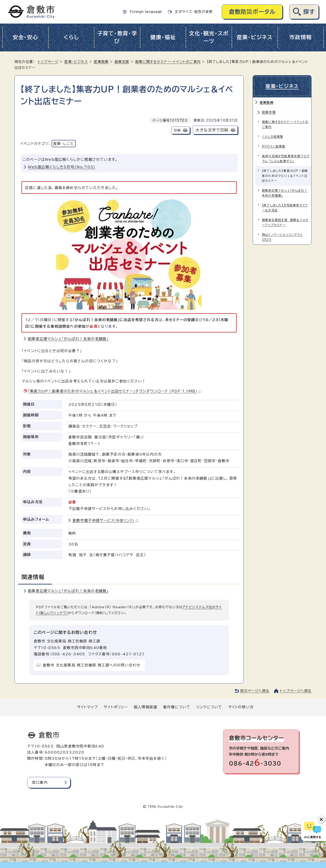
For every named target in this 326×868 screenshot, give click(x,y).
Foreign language (146, 12)
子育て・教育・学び (117, 37)
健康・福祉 (163, 37)
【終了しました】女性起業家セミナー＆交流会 (285, 208)
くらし (71, 37)
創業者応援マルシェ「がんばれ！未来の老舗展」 (68, 339)
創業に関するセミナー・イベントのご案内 (168, 62)
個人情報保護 (145, 707)
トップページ (48, 62)
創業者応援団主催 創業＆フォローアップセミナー (285, 222)
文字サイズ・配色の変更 (194, 12)
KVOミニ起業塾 (274, 146)
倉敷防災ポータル (252, 12)
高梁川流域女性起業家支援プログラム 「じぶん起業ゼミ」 (286, 159)
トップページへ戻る (296, 691)
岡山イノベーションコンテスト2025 (282, 237)
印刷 (177, 130)
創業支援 (122, 62)
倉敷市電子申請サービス (105, 520)
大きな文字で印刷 (212, 130)
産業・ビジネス (255, 37)
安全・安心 (25, 37)
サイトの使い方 (241, 707)
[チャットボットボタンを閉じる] (321, 820)
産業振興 (101, 62)
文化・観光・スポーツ (209, 37)
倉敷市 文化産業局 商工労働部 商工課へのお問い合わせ (92, 665)
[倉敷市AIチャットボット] (313, 830)
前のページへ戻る (255, 691)
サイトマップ (87, 707)
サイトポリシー (116, 707)
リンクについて (209, 707)
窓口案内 (40, 782)
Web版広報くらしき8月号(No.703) (62, 167)
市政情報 (301, 37)
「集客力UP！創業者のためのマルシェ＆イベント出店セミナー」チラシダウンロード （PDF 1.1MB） (115, 391)
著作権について (177, 707)
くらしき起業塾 (273, 137)
